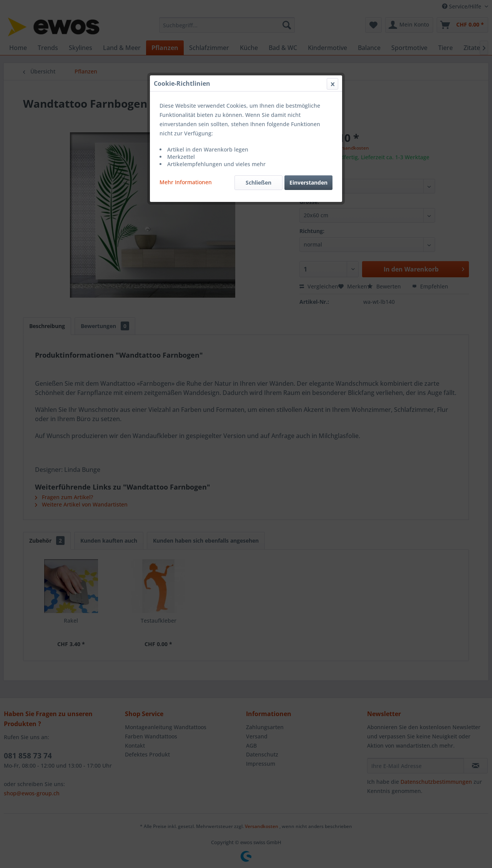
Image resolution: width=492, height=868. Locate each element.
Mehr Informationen (186, 182)
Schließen (258, 182)
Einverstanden (308, 182)
